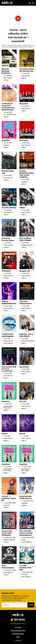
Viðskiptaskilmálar (18, 634)
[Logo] (7, 3)
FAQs (18, 637)
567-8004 (20, 620)
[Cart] (30, 3)
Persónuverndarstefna (18, 631)
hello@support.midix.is (18, 624)
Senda (31, 605)
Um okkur (18, 628)
